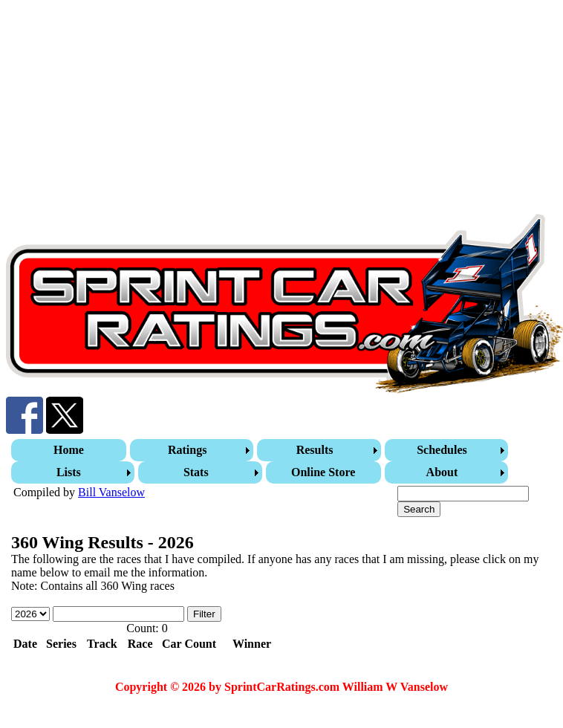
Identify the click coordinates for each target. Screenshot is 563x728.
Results (315, 450)
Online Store (323, 472)
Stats (196, 472)
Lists (69, 472)
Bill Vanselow (111, 492)
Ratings (187, 450)
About (442, 472)
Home (69, 450)
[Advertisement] (253, 110)
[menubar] (283, 461)
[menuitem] (71, 450)
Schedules (442, 450)
